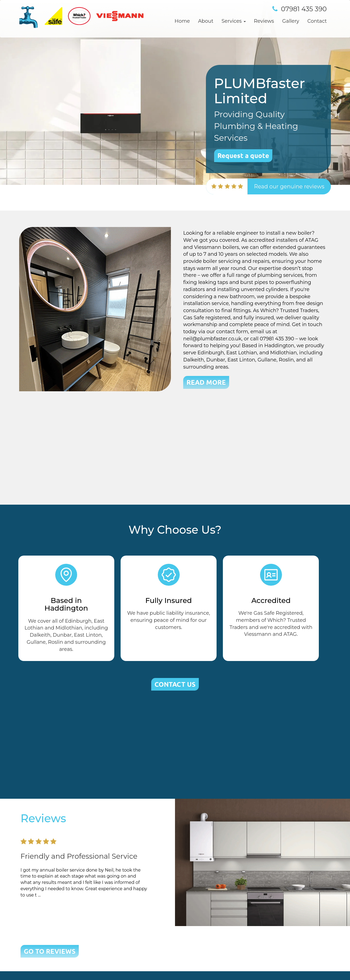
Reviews (264, 21)
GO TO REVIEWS (50, 951)
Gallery (291, 21)
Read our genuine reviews (289, 186)
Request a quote (243, 155)
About (206, 21)
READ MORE (206, 382)
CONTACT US (175, 684)
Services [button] (234, 21)
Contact (317, 21)
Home (182, 21)
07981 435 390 (304, 9)
